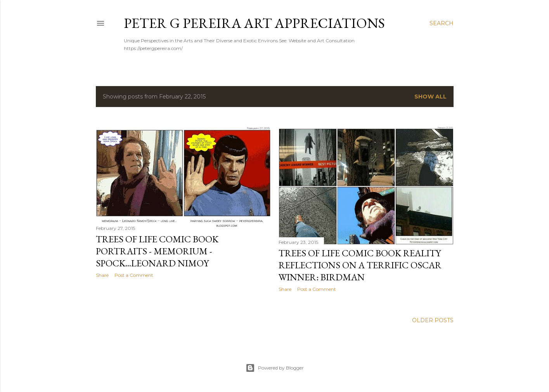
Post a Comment (134, 275)
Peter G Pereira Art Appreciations (254, 23)
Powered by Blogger (275, 368)
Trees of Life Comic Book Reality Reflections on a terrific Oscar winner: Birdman (360, 265)
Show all (430, 97)
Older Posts (433, 320)
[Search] (442, 23)
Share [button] (102, 275)
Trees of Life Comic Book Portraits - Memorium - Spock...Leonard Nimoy (157, 251)
